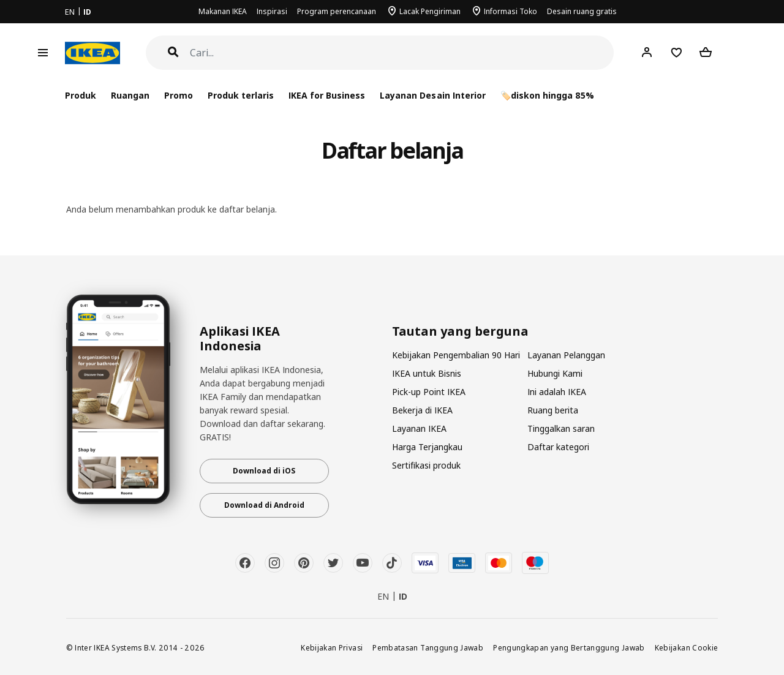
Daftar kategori (558, 447)
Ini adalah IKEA (557, 392)
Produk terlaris (241, 95)
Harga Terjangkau (427, 447)
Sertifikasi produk (426, 465)
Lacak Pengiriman (430, 11)
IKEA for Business (327, 95)
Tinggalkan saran (561, 428)
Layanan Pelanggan (566, 355)
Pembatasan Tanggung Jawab (428, 647)
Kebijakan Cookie (687, 647)
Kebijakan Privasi (332, 647)
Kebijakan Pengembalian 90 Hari (456, 355)
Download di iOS (264, 471)
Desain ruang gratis (582, 11)
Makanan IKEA (223, 11)
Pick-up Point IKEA (429, 392)
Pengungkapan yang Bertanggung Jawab (569, 647)
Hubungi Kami (555, 373)
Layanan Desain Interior (432, 95)
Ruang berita (553, 410)
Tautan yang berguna (460, 331)
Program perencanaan (337, 11)
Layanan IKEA (419, 428)
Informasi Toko (511, 11)
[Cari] (402, 53)
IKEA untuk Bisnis (427, 373)
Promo (179, 95)
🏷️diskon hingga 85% (547, 95)
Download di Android (264, 505)
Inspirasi (272, 11)
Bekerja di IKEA (422, 410)
